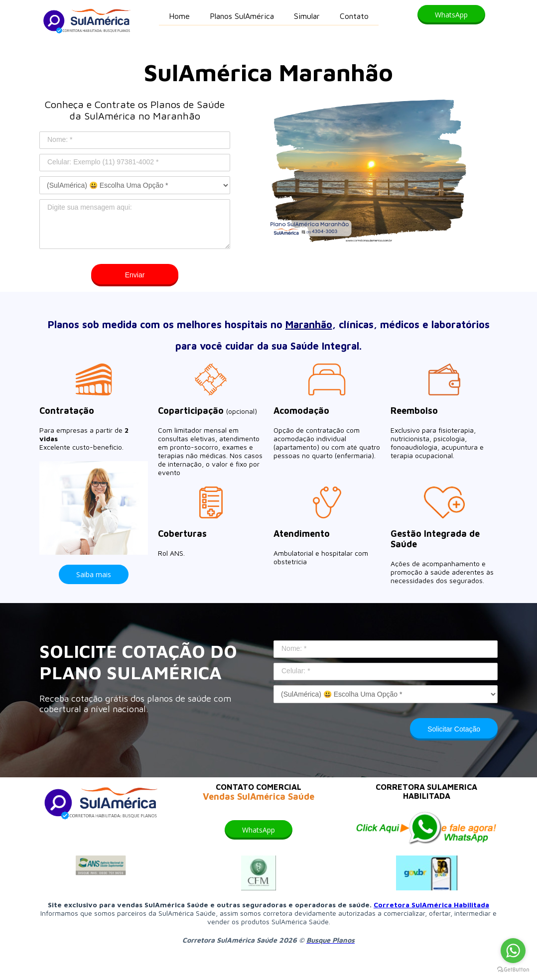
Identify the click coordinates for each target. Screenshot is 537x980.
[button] (451, 15)
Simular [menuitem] (307, 16)
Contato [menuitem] (354, 16)
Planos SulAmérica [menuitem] (242, 16)
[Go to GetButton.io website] (513, 970)
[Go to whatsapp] (513, 951)
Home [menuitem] (179, 16)
